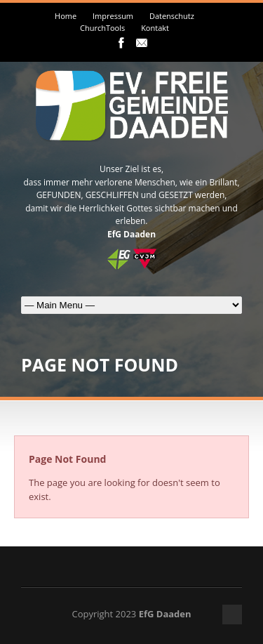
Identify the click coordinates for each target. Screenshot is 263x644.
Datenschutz (172, 16)
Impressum (113, 16)
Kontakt (155, 28)
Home (66, 16)
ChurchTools (102, 28)
